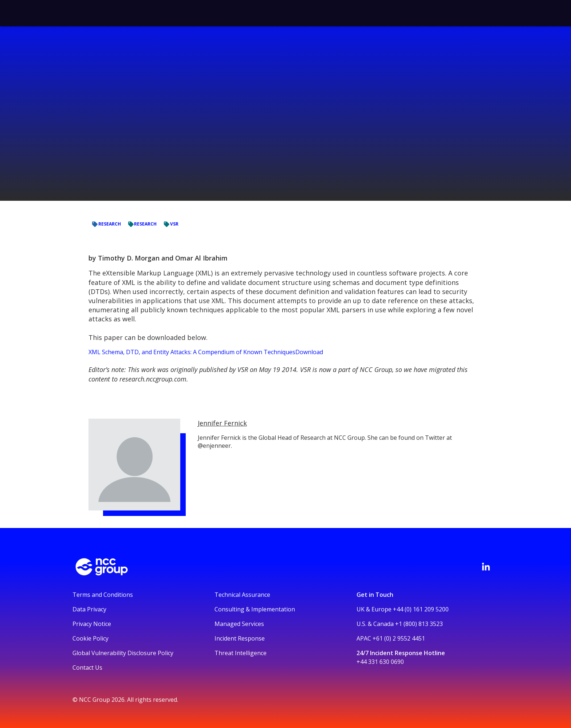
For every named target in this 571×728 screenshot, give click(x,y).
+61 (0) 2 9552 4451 (399, 638)
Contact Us (87, 668)
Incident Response (240, 638)
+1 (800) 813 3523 (419, 624)
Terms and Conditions (103, 595)
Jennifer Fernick (222, 423)
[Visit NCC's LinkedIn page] (486, 567)
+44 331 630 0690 (380, 662)
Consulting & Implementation (255, 609)
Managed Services (239, 624)
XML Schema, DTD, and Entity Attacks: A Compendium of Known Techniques (192, 352)
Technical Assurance (242, 595)
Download (309, 352)
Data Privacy (89, 609)
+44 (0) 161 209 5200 (421, 609)
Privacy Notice (92, 624)
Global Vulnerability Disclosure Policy (123, 653)
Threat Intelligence (241, 653)
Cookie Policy (90, 638)
